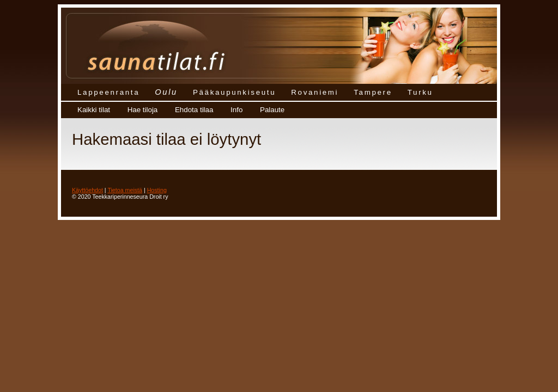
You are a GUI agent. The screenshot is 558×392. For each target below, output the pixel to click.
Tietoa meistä (125, 190)
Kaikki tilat (94, 110)
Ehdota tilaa (194, 110)
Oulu (166, 92)
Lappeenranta (108, 92)
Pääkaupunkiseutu (234, 92)
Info (236, 110)
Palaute (272, 110)
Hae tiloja (143, 110)
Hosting (157, 190)
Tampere (373, 92)
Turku (420, 92)
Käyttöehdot (87, 190)
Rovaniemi (315, 92)
